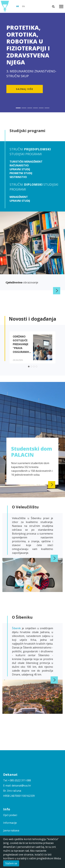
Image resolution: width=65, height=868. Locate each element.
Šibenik (17, 628)
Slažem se (11, 863)
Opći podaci (10, 815)
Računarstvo (19, 165)
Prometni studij (21, 173)
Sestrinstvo (18, 177)
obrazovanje (22, 282)
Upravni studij (20, 169)
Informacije (10, 823)
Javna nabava (11, 830)
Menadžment (19, 197)
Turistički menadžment (26, 162)
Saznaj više (25, 89)
